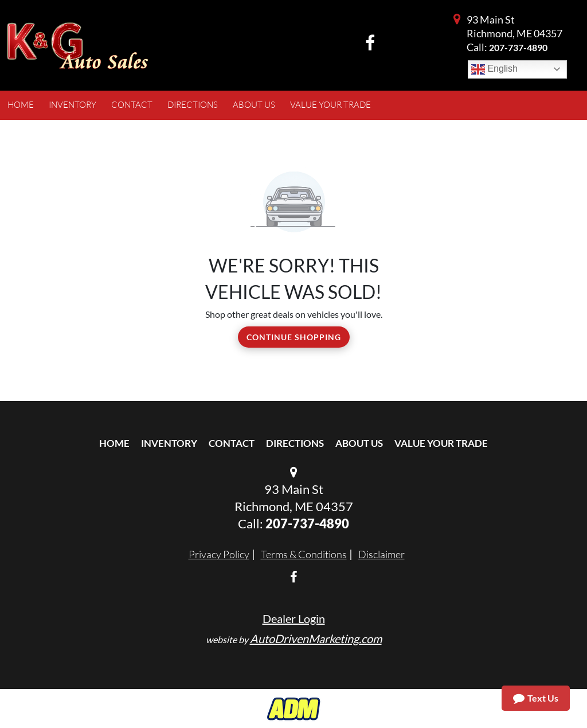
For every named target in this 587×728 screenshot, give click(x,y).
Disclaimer (381, 554)
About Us (359, 443)
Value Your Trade (441, 443)
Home (114, 443)
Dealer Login (294, 618)
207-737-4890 (518, 47)
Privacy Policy (219, 554)
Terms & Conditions (304, 554)
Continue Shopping (294, 337)
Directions (295, 443)
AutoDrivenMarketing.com (316, 639)
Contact (232, 443)
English (494, 69)
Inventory (169, 443)
